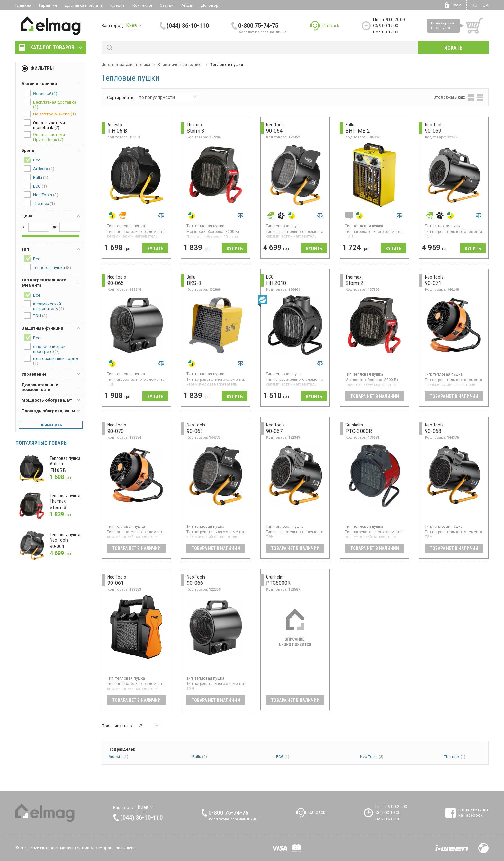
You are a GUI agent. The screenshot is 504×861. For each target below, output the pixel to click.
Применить (51, 425)
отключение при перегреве (45, 348)
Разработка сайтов (452, 848)
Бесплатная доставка (50, 104)
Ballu (200, 757)
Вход (456, 5)
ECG (283, 757)
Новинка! (41, 93)
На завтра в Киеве (50, 114)
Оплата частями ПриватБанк (45, 137)
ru (475, 5)
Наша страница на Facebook (473, 813)
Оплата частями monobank (45, 125)
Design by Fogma (483, 848)
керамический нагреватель (44, 306)
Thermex (455, 757)
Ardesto (118, 757)
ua (486, 5)
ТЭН (36, 316)
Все (32, 160)
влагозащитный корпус (52, 360)
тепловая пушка (48, 267)
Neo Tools (372, 757)
